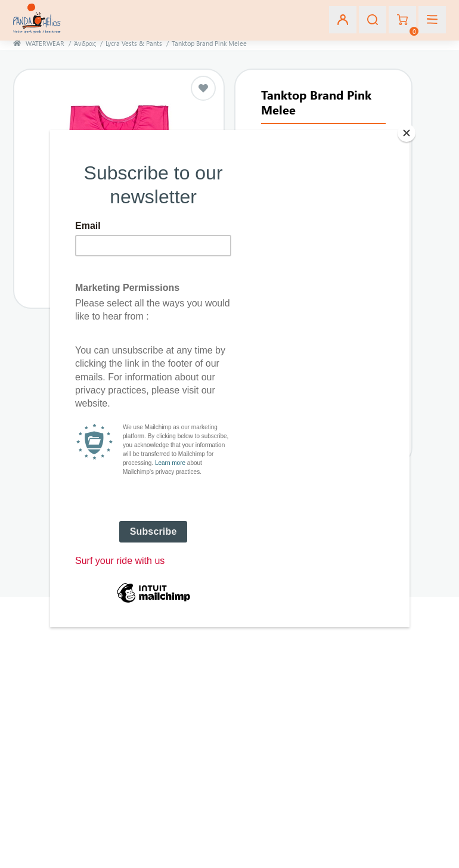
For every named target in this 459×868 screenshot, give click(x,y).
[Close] (407, 133)
